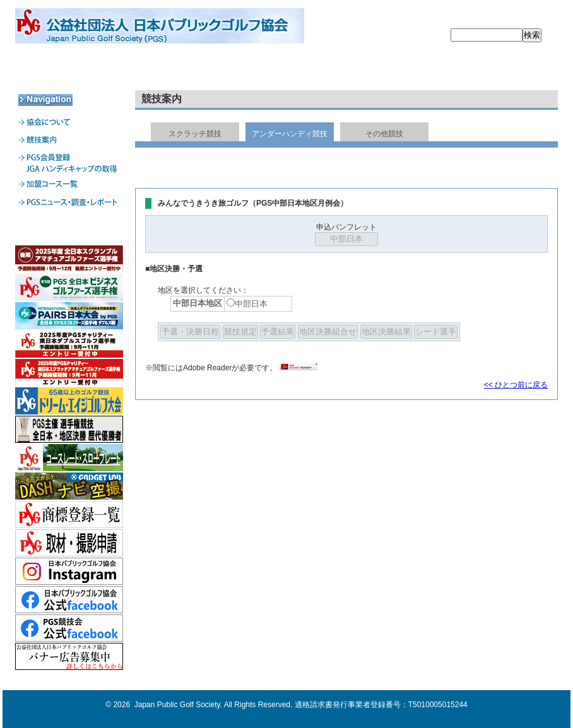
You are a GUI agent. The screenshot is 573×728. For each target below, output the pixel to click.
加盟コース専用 (69, 228)
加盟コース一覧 (394, 70)
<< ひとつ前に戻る (516, 385)
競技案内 (177, 70)
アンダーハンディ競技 (290, 134)
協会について (69, 70)
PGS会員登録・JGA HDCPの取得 (286, 70)
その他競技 (384, 134)
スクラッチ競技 (195, 134)
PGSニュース (503, 70)
